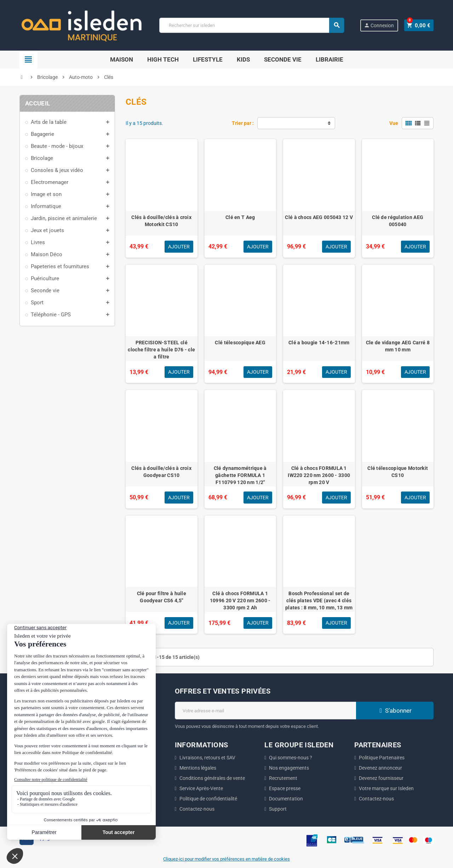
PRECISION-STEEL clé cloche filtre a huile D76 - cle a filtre (161, 350)
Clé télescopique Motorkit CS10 (398, 472)
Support (278, 809)
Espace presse (285, 788)
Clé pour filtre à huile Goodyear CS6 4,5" (162, 597)
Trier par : (243, 123)
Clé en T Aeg (240, 217)
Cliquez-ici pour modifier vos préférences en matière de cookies (226, 859)
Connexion (381, 25)
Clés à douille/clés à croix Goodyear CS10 (161, 472)
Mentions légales (198, 768)
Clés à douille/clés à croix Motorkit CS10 (161, 221)
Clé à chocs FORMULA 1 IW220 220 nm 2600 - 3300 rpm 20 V (319, 475)
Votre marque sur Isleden (386, 788)
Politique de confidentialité (208, 799)
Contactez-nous (197, 809)
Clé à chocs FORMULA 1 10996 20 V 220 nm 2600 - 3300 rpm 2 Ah (240, 600)
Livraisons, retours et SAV (207, 758)
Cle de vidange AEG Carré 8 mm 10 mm (398, 346)
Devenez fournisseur (381, 778)
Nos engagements (289, 768)
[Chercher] (253, 25)
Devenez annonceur (380, 768)
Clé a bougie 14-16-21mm (319, 343)
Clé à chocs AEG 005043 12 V (319, 217)
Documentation (286, 799)
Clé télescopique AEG (240, 343)
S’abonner (395, 711)
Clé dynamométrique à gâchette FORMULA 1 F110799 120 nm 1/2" (240, 475)
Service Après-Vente (201, 788)
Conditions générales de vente (212, 778)
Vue (394, 123)
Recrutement (283, 778)
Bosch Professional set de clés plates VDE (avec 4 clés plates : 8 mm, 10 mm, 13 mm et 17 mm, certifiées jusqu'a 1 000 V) (319, 608)
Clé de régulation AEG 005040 (398, 221)
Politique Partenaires (382, 758)
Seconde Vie (283, 59)
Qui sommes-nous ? (291, 758)
